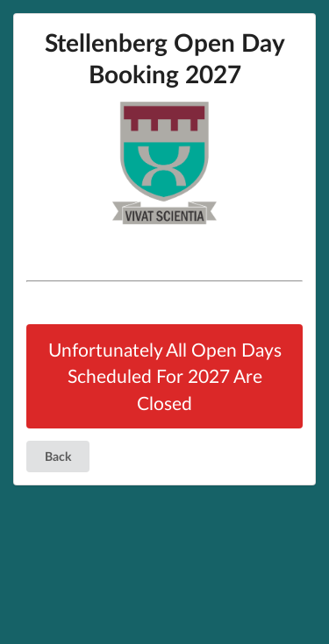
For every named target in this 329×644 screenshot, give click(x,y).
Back (58, 456)
